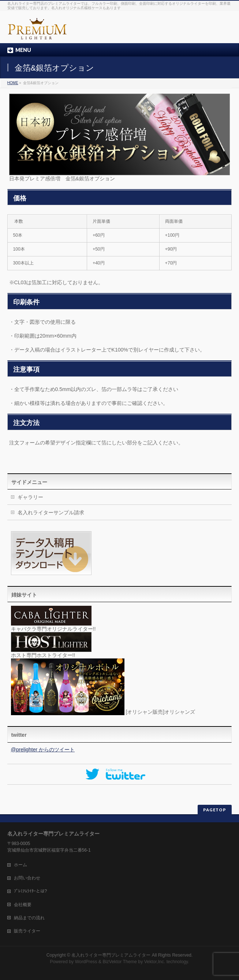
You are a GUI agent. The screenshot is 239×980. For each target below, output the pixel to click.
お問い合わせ (27, 878)
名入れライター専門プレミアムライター (111, 955)
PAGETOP (215, 810)
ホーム (20, 865)
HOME (13, 83)
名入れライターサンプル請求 (51, 512)
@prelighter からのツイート (43, 750)
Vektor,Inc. (155, 962)
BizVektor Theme (120, 962)
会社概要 (23, 905)
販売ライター (27, 931)
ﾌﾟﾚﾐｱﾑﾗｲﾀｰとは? (31, 891)
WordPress (86, 962)
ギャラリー (30, 497)
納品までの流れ (29, 918)
